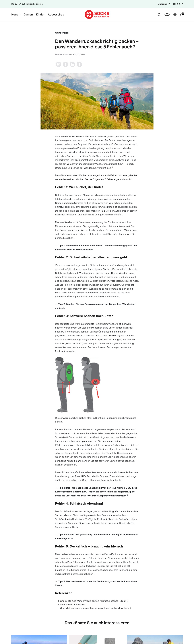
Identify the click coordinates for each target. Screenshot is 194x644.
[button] (178, 4)
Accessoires (56, 14)
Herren (16, 14)
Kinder (40, 14)
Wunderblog (62, 33)
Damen (28, 14)
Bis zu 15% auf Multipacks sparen (27, 4)
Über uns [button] (164, 4)
